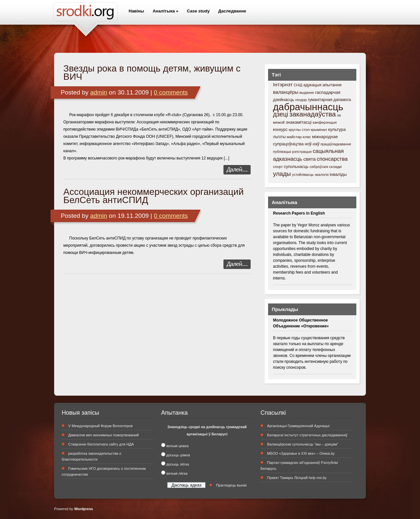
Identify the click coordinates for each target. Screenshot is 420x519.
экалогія (322, 175)
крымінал (319, 130)
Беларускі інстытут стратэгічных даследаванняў (307, 435)
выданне (307, 93)
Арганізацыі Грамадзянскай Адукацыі (298, 426)
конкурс (280, 130)
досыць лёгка (178, 464)
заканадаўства (313, 114)
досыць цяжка (178, 455)
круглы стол (299, 129)
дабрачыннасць (308, 107)
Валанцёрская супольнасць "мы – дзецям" (303, 444)
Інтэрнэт (283, 84)
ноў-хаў (312, 144)
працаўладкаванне (336, 144)
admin (99, 92)
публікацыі (282, 152)
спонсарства (332, 159)
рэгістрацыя (302, 152)
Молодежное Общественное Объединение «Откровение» (301, 323)
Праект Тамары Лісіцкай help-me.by (297, 478)
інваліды (338, 174)
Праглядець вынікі (231, 485)
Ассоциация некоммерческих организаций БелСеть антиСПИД (154, 196)
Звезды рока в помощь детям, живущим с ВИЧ (152, 73)
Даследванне (232, 11)
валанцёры (286, 92)
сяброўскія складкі (326, 167)
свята (309, 159)
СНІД (298, 85)
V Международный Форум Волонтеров (100, 426)
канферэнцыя (325, 122)
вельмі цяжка (177, 446)
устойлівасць (303, 175)
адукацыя (312, 85)
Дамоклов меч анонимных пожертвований (104, 435)
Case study (198, 11)
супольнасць (296, 166)
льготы (279, 137)
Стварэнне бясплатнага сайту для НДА (101, 444)
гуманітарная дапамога (329, 100)
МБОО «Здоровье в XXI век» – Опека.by (301, 453)
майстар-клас (299, 137)
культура (337, 129)
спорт (278, 167)
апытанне (332, 85)
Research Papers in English (299, 213)
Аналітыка (165, 11)
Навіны (136, 11)
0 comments (171, 92)
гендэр (301, 100)
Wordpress (84, 509)
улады (282, 174)
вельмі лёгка (177, 473)
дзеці (281, 114)
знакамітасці (299, 122)
